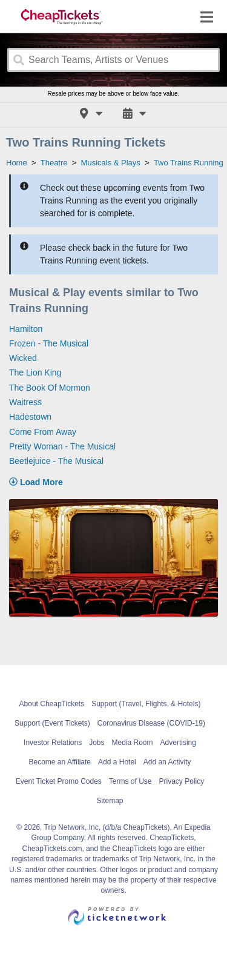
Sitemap (110, 801)
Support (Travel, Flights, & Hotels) (146, 704)
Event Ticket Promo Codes (59, 781)
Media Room (133, 743)
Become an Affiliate (60, 762)
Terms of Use (130, 781)
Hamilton (26, 329)
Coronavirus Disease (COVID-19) (151, 723)
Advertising (178, 743)
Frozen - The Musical (49, 343)
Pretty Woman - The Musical (62, 446)
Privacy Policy (182, 781)
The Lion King (35, 372)
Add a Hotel (117, 762)
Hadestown (30, 417)
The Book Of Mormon (50, 388)
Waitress (25, 402)
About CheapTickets (52, 704)
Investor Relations (53, 743)
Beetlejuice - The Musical (56, 461)
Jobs (97, 743)
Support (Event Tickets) (52, 723)
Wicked (23, 358)
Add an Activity (167, 762)
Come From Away (43, 432)
